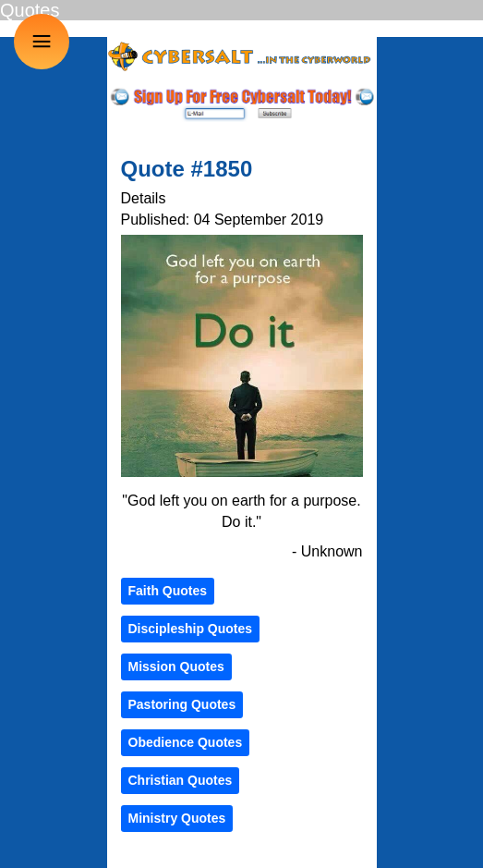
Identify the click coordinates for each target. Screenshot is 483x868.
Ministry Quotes (177, 818)
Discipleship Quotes (191, 629)
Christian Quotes (181, 780)
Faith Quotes (168, 591)
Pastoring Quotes (182, 704)
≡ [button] (42, 41)
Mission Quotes (176, 666)
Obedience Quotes (186, 742)
